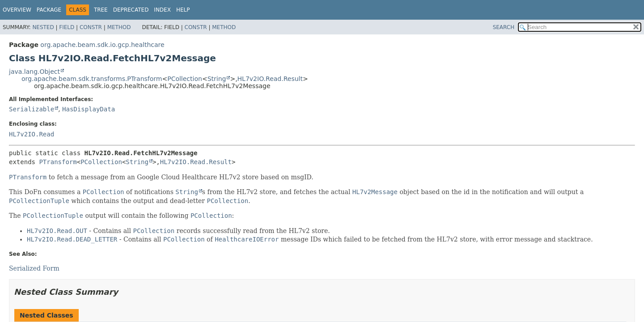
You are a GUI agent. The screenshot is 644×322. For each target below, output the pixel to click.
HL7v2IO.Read (32, 134)
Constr (91, 27)
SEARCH (504, 27)
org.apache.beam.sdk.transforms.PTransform (92, 79)
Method (119, 27)
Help (183, 10)
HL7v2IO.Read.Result (270, 79)
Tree (101, 10)
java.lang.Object (34, 72)
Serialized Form (34, 268)
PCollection (185, 79)
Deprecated (131, 10)
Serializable (32, 109)
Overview (17, 10)
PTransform (58, 162)
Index (162, 10)
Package (49, 10)
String (217, 79)
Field (67, 27)
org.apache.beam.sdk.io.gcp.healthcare (102, 45)
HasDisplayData (89, 109)
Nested (43, 27)
